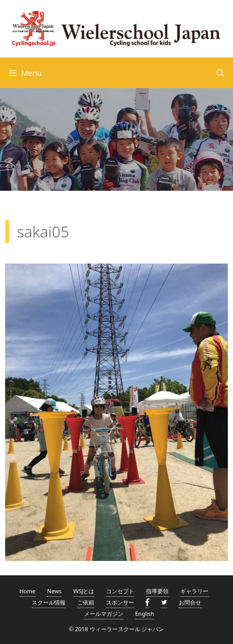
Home (27, 591)
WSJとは (84, 591)
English (145, 613)
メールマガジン (104, 613)
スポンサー (120, 602)
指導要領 (157, 591)
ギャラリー (194, 591)
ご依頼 (86, 602)
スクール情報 (49, 602)
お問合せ (190, 602)
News (54, 591)
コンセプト (120, 591)
